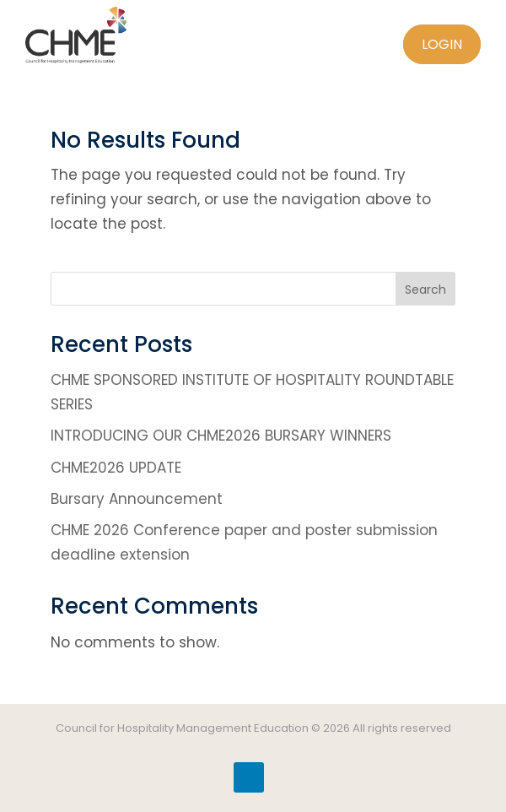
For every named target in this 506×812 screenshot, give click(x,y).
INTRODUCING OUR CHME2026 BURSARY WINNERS (221, 436)
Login (442, 44)
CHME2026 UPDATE (116, 468)
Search (425, 290)
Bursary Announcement (137, 499)
